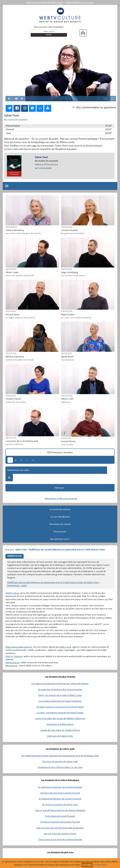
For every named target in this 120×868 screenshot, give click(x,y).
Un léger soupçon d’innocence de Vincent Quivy (60, 707)
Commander (45, 168)
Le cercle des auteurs (60, 509)
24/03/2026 (11, 269)
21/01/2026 (66, 438)
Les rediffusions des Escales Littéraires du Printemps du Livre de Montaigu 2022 (60, 756)
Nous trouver (60, 531)
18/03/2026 (66, 269)
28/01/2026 (11, 438)
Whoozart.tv (11, 666)
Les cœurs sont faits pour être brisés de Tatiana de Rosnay (60, 683)
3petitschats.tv (12, 662)
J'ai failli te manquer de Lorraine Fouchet (60, 822)
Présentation (87, 2)
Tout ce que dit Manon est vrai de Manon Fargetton (60, 810)
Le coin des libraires (60, 517)
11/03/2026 (11, 311)
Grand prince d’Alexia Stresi (60, 724)
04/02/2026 (67, 396)
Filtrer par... (60, 488)
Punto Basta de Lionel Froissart (60, 816)
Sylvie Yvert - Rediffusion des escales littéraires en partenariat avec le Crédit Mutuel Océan (60, 550)
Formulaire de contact (60, 524)
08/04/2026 (11, 227)
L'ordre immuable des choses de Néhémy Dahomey (60, 718)
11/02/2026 (11, 396)
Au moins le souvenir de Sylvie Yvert (44, 2)
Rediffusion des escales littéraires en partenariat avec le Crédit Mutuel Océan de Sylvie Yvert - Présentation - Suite (54, 584)
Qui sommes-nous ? (60, 539)
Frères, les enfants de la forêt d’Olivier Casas (60, 695)
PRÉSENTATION (15, 556)
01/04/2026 (66, 227)
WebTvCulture (73, 2)
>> (33, 460)
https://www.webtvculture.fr (19, 647)
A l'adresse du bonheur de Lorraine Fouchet (60, 799)
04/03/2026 (67, 311)
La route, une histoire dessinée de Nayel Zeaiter (60, 713)
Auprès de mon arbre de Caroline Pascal (60, 730)
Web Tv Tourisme (14, 656)
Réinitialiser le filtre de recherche (61, 498)
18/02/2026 (66, 353)
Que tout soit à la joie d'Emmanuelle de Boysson (60, 828)
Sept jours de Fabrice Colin (60, 736)
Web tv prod (65, 647)
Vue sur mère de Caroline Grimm (60, 834)
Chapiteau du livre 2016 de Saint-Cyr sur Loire (60, 767)
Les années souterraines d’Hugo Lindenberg (60, 701)
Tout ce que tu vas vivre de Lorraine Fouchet (60, 839)
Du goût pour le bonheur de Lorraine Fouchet (60, 689)
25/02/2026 (11, 353)
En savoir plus (100, 865)
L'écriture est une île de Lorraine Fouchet (60, 793)
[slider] (58, 98)
